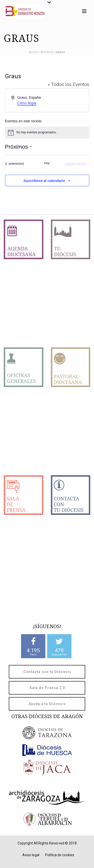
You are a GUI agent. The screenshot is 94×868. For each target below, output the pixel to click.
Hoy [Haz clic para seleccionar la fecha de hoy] (47, 163)
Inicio (33, 52)
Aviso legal (31, 855)
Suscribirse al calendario (44, 181)
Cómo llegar (27, 103)
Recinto (47, 52)
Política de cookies (60, 855)
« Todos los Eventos (68, 84)
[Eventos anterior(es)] (15, 164)
